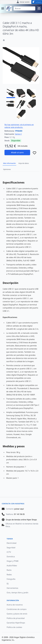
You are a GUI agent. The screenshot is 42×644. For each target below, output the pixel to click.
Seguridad (11, 548)
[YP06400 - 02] (21, 94)
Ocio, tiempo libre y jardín (18, 593)
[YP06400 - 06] (31, 104)
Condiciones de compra (17, 609)
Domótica (11, 557)
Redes (9, 575)
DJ (8, 584)
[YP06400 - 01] (11, 94)
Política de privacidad (16, 618)
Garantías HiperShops (16, 623)
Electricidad (12, 543)
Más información (9, 163)
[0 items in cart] (39, 8)
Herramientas (12, 588)
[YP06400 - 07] (21, 114)
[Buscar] (24, 8)
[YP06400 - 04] (11, 104)
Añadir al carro (17, 153)
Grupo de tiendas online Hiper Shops (21, 520)
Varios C (18, 134)
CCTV (9, 552)
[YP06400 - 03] (31, 94)
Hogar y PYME (13, 561)
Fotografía (11, 579)
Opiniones (7, 169)
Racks (9, 570)
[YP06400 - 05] (21, 104)
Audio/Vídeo (12, 566)
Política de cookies (14, 627)
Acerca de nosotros (15, 605)
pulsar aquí (19, 509)
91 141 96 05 (19, 514)
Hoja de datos (24, 163)
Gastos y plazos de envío (17, 614)
